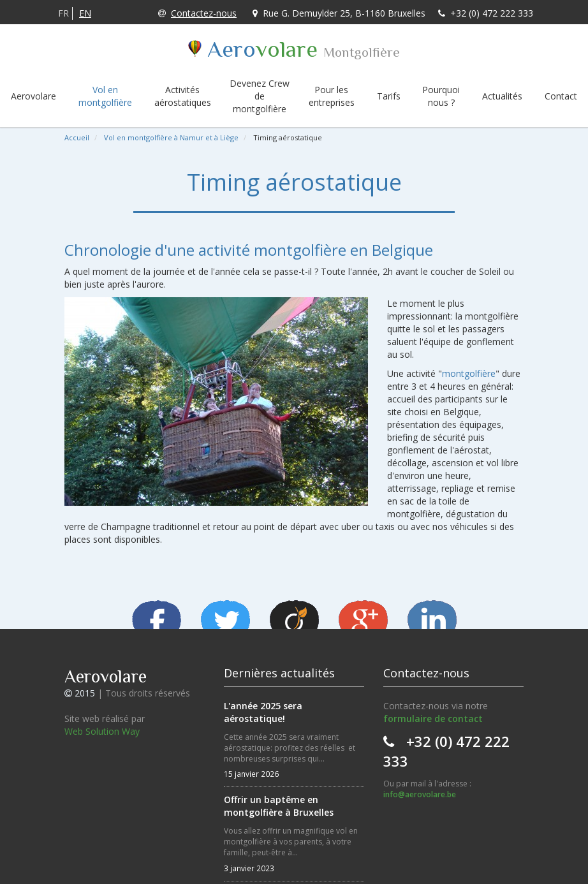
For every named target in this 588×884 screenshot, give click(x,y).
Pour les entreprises (332, 96)
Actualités (502, 96)
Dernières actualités (279, 673)
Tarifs (389, 96)
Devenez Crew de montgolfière (260, 96)
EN (85, 13)
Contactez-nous (197, 13)
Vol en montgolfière (105, 96)
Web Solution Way (102, 731)
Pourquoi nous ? (441, 96)
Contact (561, 96)
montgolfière (469, 373)
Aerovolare (33, 96)
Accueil (77, 137)
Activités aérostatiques (183, 96)
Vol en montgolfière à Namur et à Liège (171, 137)
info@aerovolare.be (420, 794)
